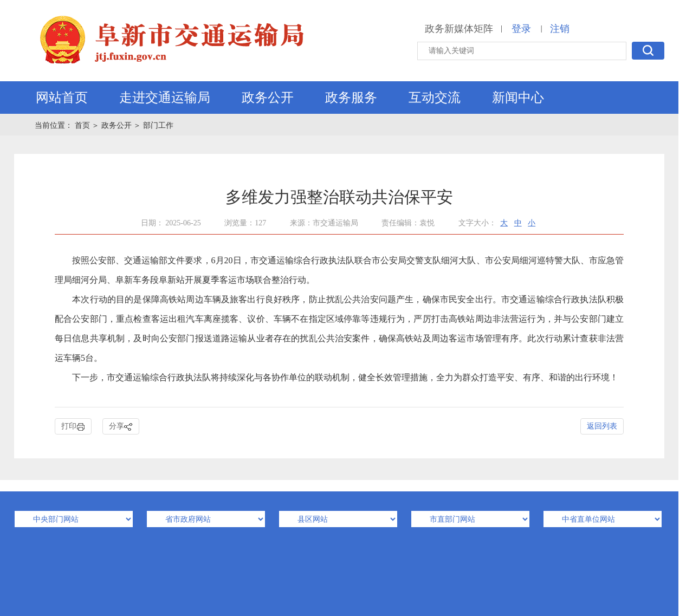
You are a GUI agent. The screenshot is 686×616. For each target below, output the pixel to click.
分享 (121, 427)
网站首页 (62, 98)
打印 (73, 427)
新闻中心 (518, 98)
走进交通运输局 (165, 98)
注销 (560, 29)
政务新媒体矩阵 (459, 29)
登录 (521, 29)
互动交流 (435, 98)
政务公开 (268, 98)
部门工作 (158, 125)
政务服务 (351, 98)
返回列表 (602, 426)
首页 (83, 125)
